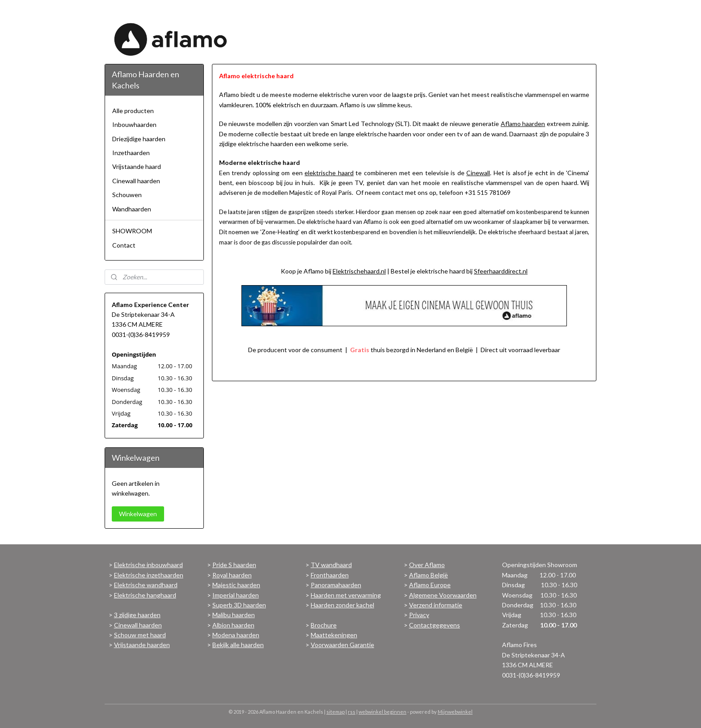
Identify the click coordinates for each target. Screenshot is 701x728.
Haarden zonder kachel (342, 605)
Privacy (419, 615)
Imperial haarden (236, 595)
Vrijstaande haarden (142, 645)
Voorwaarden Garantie (342, 645)
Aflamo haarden (523, 124)
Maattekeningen (334, 635)
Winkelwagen (138, 514)
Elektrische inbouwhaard (148, 565)
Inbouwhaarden (134, 124)
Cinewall (478, 173)
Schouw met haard (140, 635)
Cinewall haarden (136, 181)
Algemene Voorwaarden (443, 595)
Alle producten (133, 111)
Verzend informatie (436, 605)
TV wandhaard (331, 565)
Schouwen (127, 195)
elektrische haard (329, 173)
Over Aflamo (427, 565)
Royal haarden (232, 575)
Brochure (324, 625)
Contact (124, 245)
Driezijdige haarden (139, 139)
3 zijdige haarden (137, 615)
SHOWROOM (132, 231)
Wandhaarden (132, 209)
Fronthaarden (330, 575)
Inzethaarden (131, 153)
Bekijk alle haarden (238, 645)
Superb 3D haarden (239, 605)
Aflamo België (429, 575)
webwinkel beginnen (382, 712)
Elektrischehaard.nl (359, 271)
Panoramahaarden (336, 585)
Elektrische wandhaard (146, 585)
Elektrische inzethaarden (149, 575)
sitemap (336, 712)
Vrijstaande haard (137, 166)
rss (352, 712)
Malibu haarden (234, 615)
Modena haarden (236, 635)
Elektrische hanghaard (145, 595)
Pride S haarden (234, 565)
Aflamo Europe (430, 585)
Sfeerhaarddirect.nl (501, 271)
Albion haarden (233, 625)
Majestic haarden (236, 585)
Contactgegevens (435, 625)
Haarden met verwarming (346, 595)
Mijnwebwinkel (455, 712)
